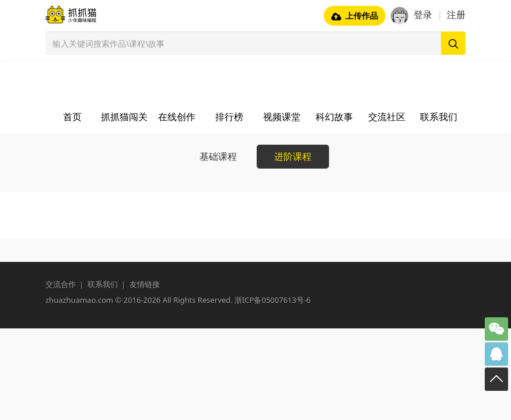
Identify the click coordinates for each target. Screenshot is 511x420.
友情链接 (145, 284)
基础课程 (218, 156)
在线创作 (177, 117)
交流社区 (387, 117)
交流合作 (61, 284)
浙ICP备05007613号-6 (273, 300)
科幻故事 (334, 117)
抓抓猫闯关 (124, 117)
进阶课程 (293, 156)
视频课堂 (282, 117)
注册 (456, 15)
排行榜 (229, 117)
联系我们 (439, 117)
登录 (423, 15)
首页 (72, 117)
